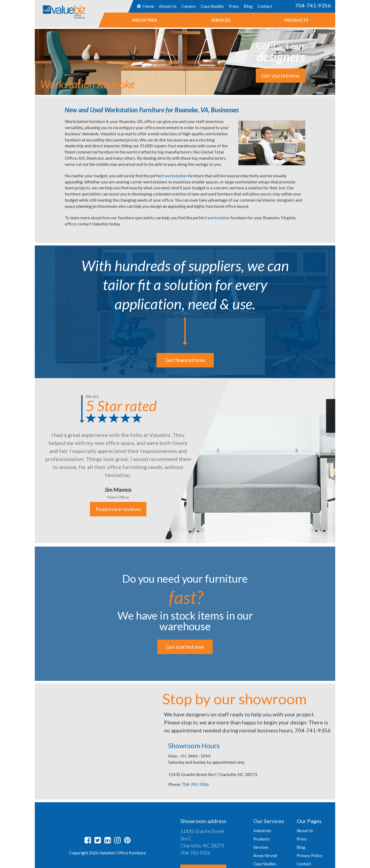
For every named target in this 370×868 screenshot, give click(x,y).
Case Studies (212, 6)
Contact (265, 6)
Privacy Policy (310, 856)
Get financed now (185, 360)
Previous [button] (31, 461)
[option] (185, 461)
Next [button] (339, 461)
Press (234, 6)
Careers (189, 6)
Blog (248, 6)
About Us (168, 6)
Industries (145, 20)
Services (221, 20)
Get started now (281, 76)
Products (296, 20)
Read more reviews (118, 509)
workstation (176, 176)
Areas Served (265, 856)
